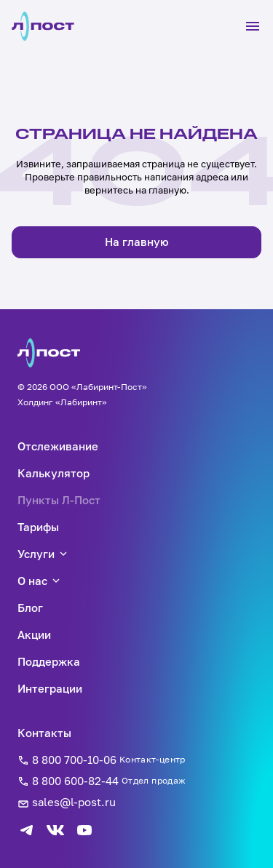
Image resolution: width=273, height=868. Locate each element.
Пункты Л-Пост (59, 500)
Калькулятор (54, 473)
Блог (30, 608)
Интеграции (50, 688)
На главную (137, 242)
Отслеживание (58, 446)
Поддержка (49, 661)
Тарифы (38, 527)
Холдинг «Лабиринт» (62, 402)
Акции (34, 634)
